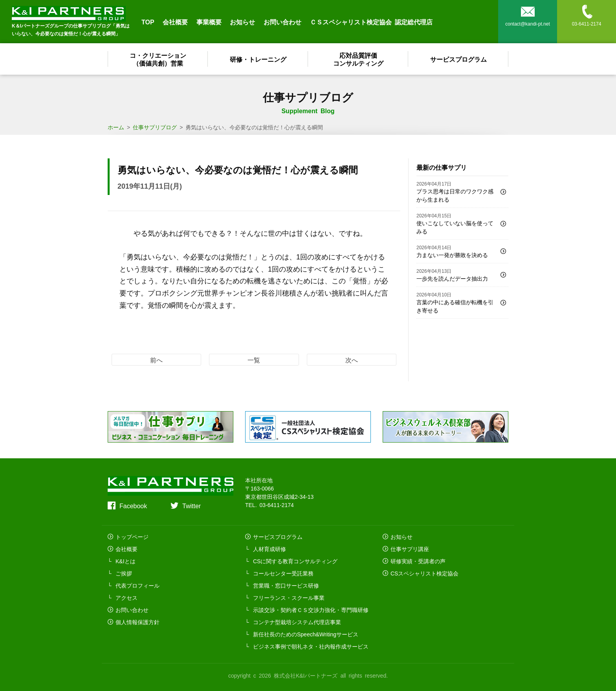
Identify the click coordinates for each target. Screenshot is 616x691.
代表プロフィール (137, 585)
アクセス (126, 597)
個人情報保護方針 (137, 622)
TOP (148, 22)
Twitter (192, 505)
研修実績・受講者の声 (418, 561)
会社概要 (175, 22)
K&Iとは (126, 561)
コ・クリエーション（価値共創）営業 (158, 59)
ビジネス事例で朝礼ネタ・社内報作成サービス (311, 646)
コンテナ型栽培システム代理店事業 (297, 622)
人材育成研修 (269, 549)
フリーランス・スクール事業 (289, 597)
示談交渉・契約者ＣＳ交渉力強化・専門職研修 (311, 610)
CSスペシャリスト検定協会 (424, 573)
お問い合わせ (282, 22)
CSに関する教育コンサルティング (295, 561)
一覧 (254, 360)
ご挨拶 (124, 573)
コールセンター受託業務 (283, 573)
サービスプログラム (458, 59)
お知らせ (242, 22)
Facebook (133, 505)
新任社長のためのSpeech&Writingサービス (306, 634)
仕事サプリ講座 (410, 549)
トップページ (132, 537)
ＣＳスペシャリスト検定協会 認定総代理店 (371, 22)
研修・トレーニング (258, 59)
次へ (352, 360)
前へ (156, 360)
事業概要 (209, 22)
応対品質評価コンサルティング (358, 59)
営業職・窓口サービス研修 (286, 585)
